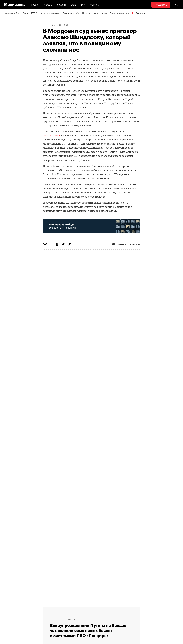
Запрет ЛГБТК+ (30, 13)
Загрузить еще (91, 522)
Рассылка (84, 613)
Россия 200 (85, 624)
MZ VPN (83, 619)
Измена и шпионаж (50, 13)
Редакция (48, 608)
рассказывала (51, 136)
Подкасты (94, 5)
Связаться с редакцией (126, 244)
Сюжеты (48, 5)
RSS (82, 608)
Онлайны (61, 5)
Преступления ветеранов (95, 13)
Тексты (73, 5)
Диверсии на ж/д (71, 13)
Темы (46, 624)
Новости (36, 5)
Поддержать (161, 5)
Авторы (47, 619)
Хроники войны (12, 13)
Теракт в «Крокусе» (119, 13)
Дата (83, 5)
